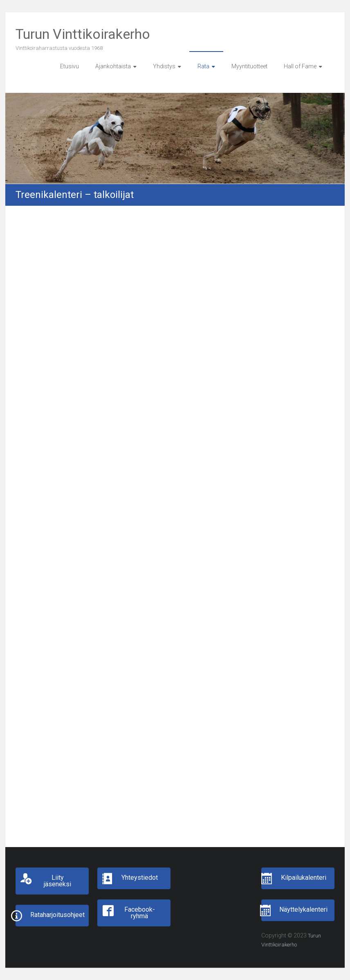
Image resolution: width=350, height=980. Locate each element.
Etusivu (70, 66)
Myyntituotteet (249, 66)
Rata (203, 66)
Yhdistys (164, 66)
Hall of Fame (300, 66)
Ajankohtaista (113, 66)
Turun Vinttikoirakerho (83, 34)
